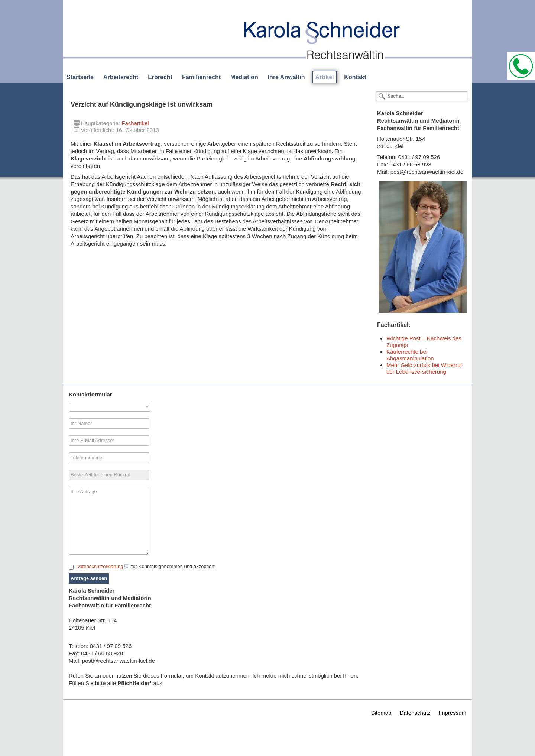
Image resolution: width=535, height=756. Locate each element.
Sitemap (381, 713)
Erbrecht (160, 77)
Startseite (80, 77)
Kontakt (355, 77)
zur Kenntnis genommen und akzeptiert (142, 567)
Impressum (453, 713)
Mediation (244, 77)
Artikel (325, 77)
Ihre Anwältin (286, 77)
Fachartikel (135, 123)
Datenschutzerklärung (103, 566)
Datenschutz (415, 713)
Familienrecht (201, 77)
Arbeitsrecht (121, 77)
